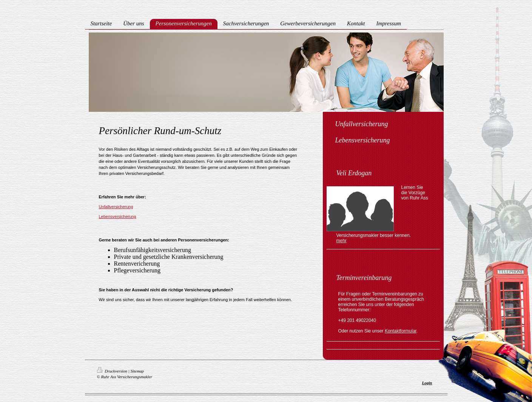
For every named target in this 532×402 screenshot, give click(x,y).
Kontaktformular (401, 331)
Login (427, 383)
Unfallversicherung (116, 207)
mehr (342, 241)
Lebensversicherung (118, 216)
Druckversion (113, 371)
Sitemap (137, 371)
